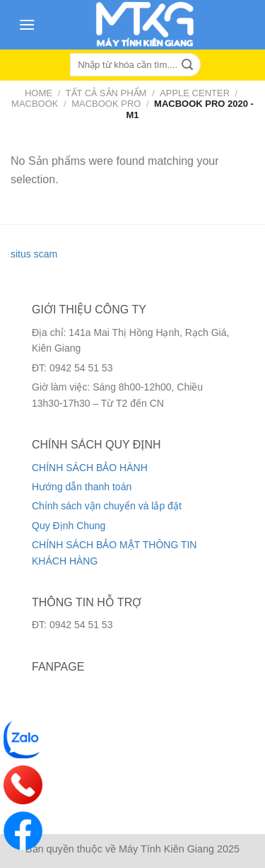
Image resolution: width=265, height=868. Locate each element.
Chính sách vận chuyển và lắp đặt (107, 506)
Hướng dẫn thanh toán (82, 487)
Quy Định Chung (69, 526)
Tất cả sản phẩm (106, 93)
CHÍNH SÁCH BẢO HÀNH (90, 468)
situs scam (34, 254)
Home (39, 93)
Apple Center (195, 93)
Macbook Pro (106, 104)
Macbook (35, 104)
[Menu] (27, 24)
